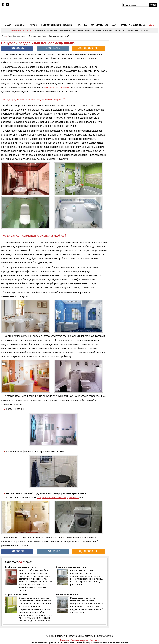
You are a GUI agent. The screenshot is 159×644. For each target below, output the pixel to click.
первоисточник (120, 642)
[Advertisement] (134, 59)
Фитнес (83, 25)
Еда (114, 25)
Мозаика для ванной (68, 595)
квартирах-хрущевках (57, 87)
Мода (8, 25)
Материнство (99, 25)
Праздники (132, 30)
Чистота (119, 30)
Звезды (20, 25)
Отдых (145, 30)
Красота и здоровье (133, 25)
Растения (65, 30)
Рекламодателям (79, 640)
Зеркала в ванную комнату (71, 567)
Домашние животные (45, 30)
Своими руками (82, 30)
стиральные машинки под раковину (58, 497)
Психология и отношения (57, 25)
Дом (152, 25)
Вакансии (64, 640)
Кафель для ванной (16, 595)
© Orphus (108, 636)
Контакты (95, 640)
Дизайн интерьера (21, 30)
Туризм (33, 25)
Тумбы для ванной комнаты (21, 567)
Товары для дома (102, 30)
